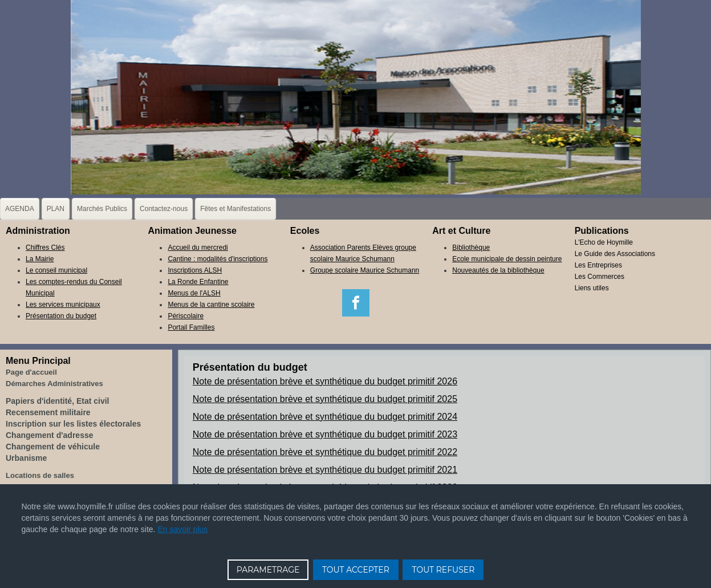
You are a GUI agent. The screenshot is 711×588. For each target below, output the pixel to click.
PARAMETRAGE (268, 570)
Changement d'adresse (50, 435)
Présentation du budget (61, 316)
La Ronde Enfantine (198, 282)
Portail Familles (191, 327)
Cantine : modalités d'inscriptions (218, 259)
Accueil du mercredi (198, 248)
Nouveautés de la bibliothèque (498, 270)
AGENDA (20, 209)
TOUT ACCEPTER (356, 570)
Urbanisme (26, 458)
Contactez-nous (164, 209)
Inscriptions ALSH (195, 270)
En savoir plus (182, 529)
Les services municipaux (63, 305)
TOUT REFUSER (443, 570)
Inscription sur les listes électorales (73, 424)
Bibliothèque (471, 248)
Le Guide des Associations (615, 254)
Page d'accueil (31, 372)
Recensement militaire (48, 412)
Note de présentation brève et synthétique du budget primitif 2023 (325, 434)
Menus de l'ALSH (194, 293)
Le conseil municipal (56, 270)
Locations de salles (40, 475)
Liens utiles (592, 288)
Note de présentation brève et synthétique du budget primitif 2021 (325, 470)
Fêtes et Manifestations (235, 209)
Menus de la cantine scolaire (211, 305)
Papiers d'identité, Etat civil (58, 401)
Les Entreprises (598, 265)
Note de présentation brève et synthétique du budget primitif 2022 (325, 452)
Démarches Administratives (54, 384)
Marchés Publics (102, 209)
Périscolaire (186, 316)
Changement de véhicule (53, 447)
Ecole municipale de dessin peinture (507, 259)
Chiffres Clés (45, 248)
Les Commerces (600, 277)
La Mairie (40, 259)
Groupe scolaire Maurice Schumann (365, 270)
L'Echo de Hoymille (604, 242)
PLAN (56, 209)
